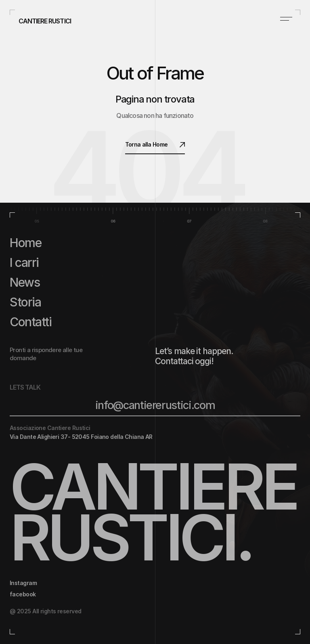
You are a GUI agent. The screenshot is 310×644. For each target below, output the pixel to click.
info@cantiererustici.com (155, 405)
